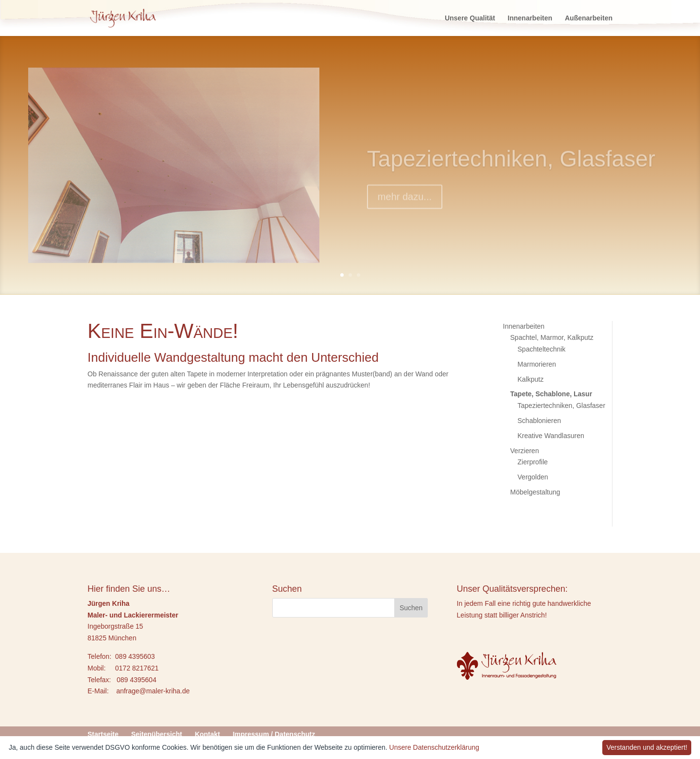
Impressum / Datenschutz (274, 734)
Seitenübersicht (157, 734)
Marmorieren (537, 364)
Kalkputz (531, 379)
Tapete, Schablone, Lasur (551, 394)
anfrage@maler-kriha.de (153, 691)
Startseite (103, 734)
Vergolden (533, 477)
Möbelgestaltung (535, 492)
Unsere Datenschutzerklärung (434, 747)
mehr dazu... (405, 206)
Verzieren (525, 451)
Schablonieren (540, 421)
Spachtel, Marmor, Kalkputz (552, 337)
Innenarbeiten (530, 18)
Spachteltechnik (542, 349)
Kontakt (208, 734)
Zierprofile (533, 462)
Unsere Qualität (470, 18)
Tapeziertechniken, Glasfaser (511, 168)
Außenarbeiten (589, 18)
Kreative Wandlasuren (551, 436)
